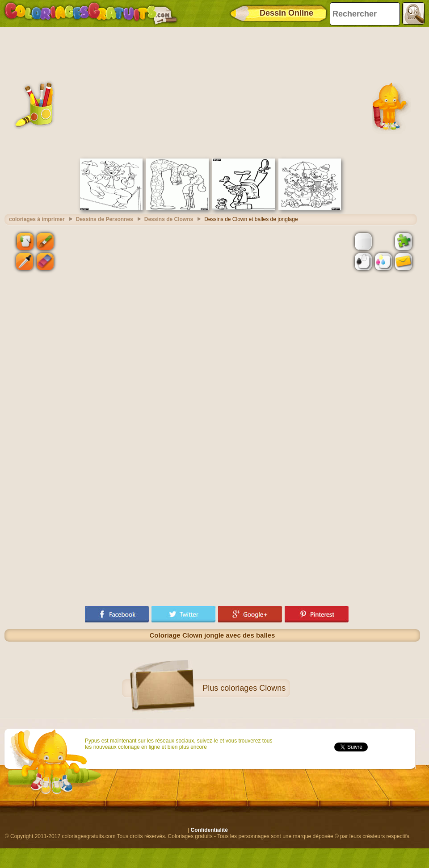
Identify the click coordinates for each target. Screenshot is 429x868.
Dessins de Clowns (169, 219)
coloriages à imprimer (37, 219)
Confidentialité (209, 830)
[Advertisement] (212, 92)
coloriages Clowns (253, 688)
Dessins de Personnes (105, 219)
